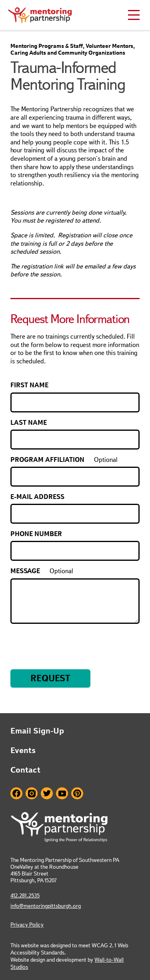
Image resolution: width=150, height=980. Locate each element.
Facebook (16, 793)
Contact (25, 770)
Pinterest (77, 793)
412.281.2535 (25, 895)
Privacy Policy (27, 925)
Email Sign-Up (37, 731)
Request (50, 678)
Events (23, 750)
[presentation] (71, 641)
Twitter (47, 793)
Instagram (32, 793)
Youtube (62, 793)
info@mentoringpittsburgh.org (46, 906)
